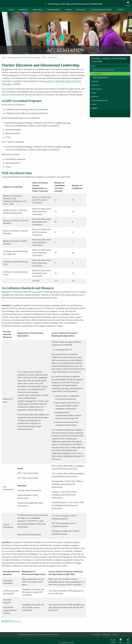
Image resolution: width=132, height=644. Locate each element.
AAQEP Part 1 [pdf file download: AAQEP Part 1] (10, 621)
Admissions (38, 9)
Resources (81, 9)
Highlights (95, 108)
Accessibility (96, 635)
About (11, 9)
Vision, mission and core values (103, 70)
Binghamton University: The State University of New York (22, 3)
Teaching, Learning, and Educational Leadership (75, 4)
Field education (54, 9)
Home (4, 57)
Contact (120, 9)
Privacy (115, 635)
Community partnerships (101, 9)
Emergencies (106, 635)
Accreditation (52, 57)
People (68, 9)
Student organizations (100, 77)
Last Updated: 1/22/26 (66, 643)
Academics (23, 9)
